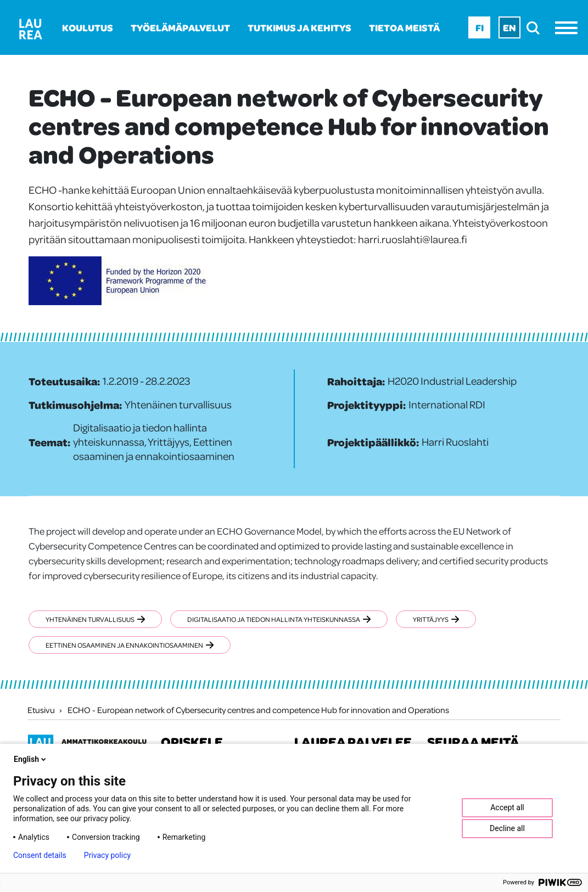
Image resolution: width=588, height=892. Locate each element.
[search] (536, 28)
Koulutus (88, 27)
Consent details (40, 855)
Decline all (507, 828)
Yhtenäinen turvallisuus (95, 619)
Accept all (507, 807)
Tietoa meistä (404, 27)
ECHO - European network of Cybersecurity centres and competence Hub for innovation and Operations (258, 710)
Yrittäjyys (436, 619)
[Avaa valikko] (569, 28)
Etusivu (41, 710)
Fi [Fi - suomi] (480, 27)
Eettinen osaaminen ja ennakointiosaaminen (130, 645)
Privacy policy (107, 855)
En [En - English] (509, 27)
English (31, 759)
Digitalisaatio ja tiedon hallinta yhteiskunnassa (279, 619)
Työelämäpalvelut (180, 27)
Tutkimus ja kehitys (299, 27)
